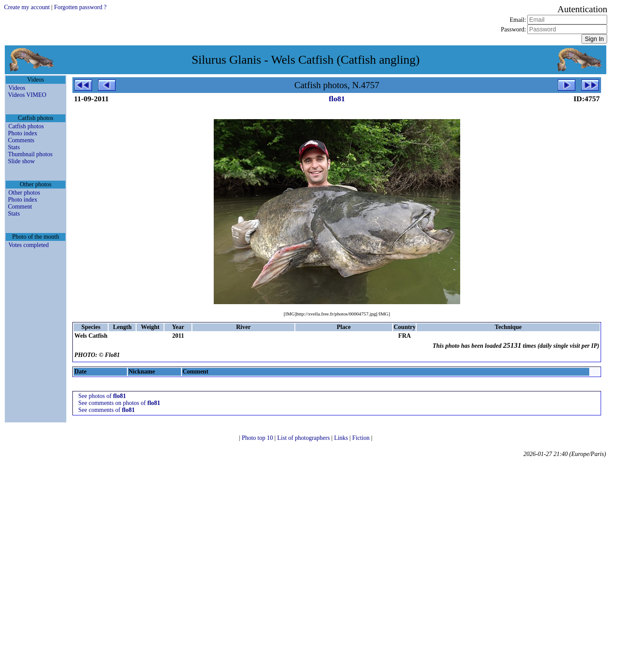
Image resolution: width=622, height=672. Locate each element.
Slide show (21, 161)
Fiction (362, 438)
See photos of (102, 396)
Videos (17, 88)
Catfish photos (26, 126)
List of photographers (304, 438)
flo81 (337, 99)
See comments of (106, 410)
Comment (20, 207)
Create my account (27, 7)
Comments (21, 140)
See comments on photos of (119, 403)
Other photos (24, 193)
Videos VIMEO (27, 95)
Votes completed (29, 245)
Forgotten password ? (80, 7)
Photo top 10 (258, 438)
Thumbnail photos (30, 154)
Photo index (22, 133)
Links (342, 438)
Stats (14, 147)
